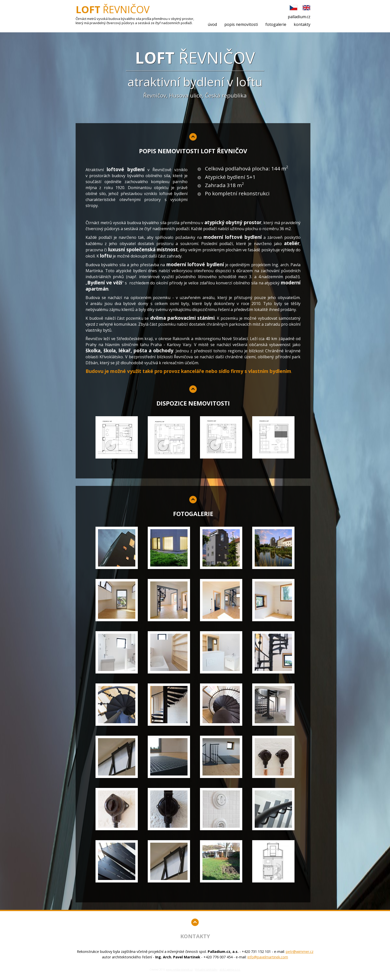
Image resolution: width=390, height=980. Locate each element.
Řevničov (113, 12)
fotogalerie (276, 24)
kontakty (302, 24)
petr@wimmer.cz (300, 952)
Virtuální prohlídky (206, 970)
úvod (212, 24)
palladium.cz (299, 17)
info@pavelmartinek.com (268, 957)
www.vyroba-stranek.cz (179, 970)
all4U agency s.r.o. (230, 970)
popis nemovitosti (241, 24)
